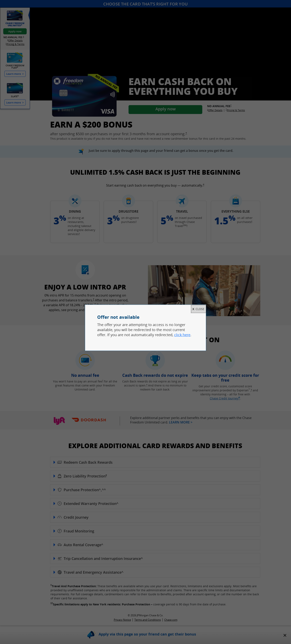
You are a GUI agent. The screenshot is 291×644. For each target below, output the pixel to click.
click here (182, 335)
